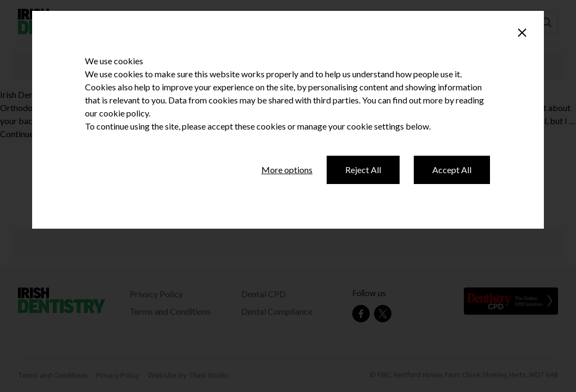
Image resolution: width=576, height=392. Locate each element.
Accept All (452, 170)
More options (287, 170)
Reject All (363, 170)
